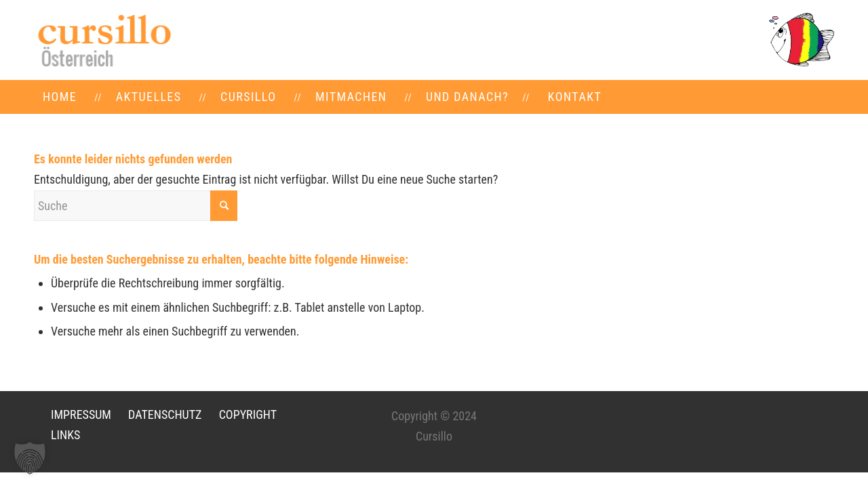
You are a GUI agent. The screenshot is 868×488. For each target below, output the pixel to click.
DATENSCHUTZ (165, 414)
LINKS (65, 435)
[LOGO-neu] (103, 40)
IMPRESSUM (81, 414)
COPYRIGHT (248, 414)
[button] (30, 458)
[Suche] (136, 206)
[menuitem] (60, 97)
